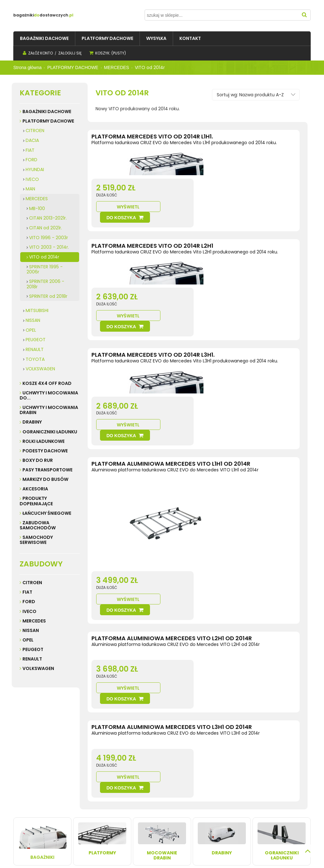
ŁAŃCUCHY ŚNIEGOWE (47, 513)
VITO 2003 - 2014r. (49, 247)
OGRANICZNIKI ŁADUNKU (50, 432)
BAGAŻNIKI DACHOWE (47, 112)
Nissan (31, 630)
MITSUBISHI (37, 310)
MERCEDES (37, 199)
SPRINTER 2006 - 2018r (45, 284)
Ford (29, 602)
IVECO (32, 179)
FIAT (30, 150)
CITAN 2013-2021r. (48, 218)
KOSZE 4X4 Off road (47, 383)
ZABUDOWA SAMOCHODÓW (38, 525)
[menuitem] (44, 38)
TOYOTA (35, 359)
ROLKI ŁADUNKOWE (44, 441)
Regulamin (26, 790)
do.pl (69, 15)
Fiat (27, 592)
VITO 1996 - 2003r (49, 238)
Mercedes (34, 621)
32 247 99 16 (266, 809)
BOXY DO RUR (38, 460)
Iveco (29, 611)
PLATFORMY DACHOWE (48, 121)
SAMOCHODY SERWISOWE (36, 540)
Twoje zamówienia (147, 790)
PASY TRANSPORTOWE (47, 470)
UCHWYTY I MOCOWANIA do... (49, 395)
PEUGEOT (36, 340)
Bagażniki (42, 720)
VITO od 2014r (44, 257)
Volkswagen (38, 668)
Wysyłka (80, 790)
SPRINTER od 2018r (48, 296)
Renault (32, 659)
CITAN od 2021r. (46, 228)
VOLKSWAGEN (40, 369)
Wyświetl (218, 176)
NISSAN (33, 320)
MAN (30, 189)
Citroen (32, 583)
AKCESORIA (35, 489)
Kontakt (23, 796)
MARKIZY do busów (45, 479)
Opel (28, 640)
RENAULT (35, 349)
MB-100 (37, 208)
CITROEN (35, 131)
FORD (31, 160)
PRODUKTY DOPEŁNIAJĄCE (36, 501)
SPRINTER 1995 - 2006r (45, 269)
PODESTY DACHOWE (45, 451)
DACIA (32, 140)
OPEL (31, 330)
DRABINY (32, 422)
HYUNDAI (35, 169)
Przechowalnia (143, 802)
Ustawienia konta (145, 796)
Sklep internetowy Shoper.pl (116, 853)
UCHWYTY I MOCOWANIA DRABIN (49, 410)
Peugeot (33, 649)
